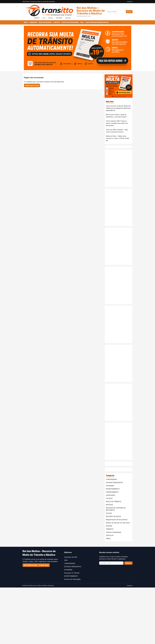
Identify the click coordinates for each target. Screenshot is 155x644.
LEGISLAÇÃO (111, 495)
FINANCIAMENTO (112, 492)
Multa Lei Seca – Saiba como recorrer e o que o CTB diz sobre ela (118, 138)
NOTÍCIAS (110, 505)
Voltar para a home (32, 85)
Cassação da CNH (71, 557)
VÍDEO (108, 539)
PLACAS (109, 513)
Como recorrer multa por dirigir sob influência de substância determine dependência (118, 108)
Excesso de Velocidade (72, 579)
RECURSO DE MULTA (113, 516)
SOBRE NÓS (33, 22)
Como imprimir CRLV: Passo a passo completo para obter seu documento (117, 123)
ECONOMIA (110, 486)
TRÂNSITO (110, 529)
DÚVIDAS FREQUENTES (114, 483)
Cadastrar (128, 563)
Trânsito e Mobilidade (114, 532)
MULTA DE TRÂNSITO (114, 502)
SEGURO (109, 526)
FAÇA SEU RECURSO (45, 22)
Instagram (130, 1)
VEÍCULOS (110, 535)
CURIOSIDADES (111, 479)
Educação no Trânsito (72, 573)
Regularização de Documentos (117, 520)
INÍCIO (26, 22)
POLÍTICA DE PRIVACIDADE (70, 22)
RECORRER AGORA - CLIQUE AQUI (36, 565)
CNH (66, 560)
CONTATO (57, 22)
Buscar (129, 12)
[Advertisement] (122, 285)
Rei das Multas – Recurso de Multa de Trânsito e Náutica (91, 11)
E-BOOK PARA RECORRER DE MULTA (97, 22)
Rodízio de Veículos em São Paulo (118, 523)
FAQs (82, 22)
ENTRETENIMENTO (113, 489)
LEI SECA (109, 498)
